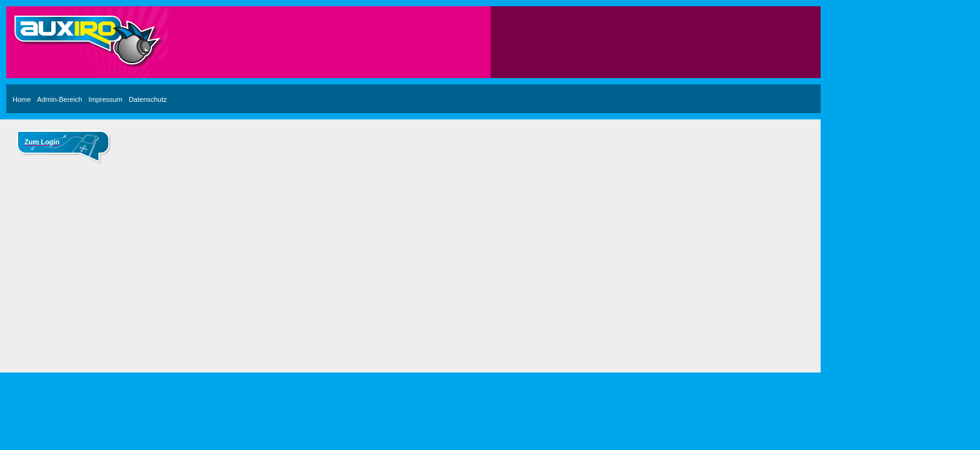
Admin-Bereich (59, 99)
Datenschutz (148, 99)
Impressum (105, 99)
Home (22, 99)
